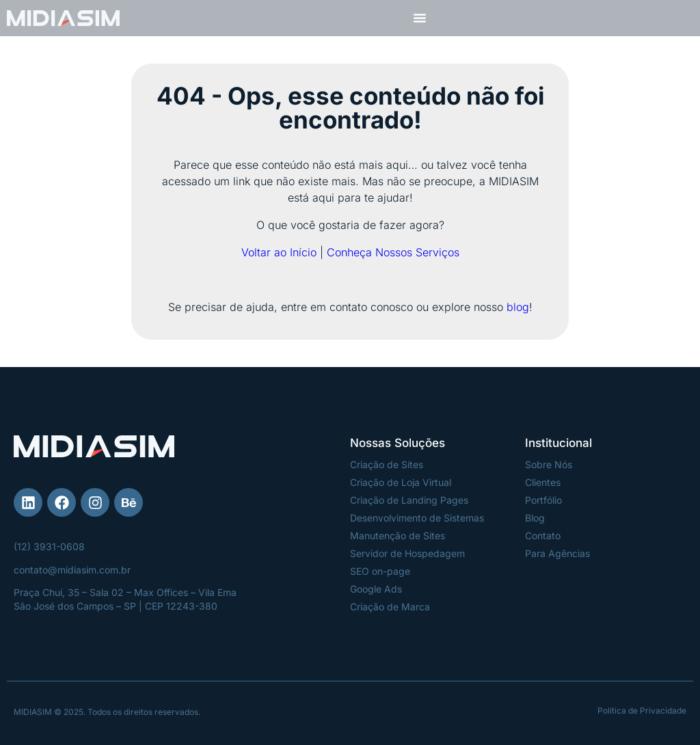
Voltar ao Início (279, 252)
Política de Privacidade (642, 710)
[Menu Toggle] (420, 18)
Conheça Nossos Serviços (393, 252)
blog (518, 307)
